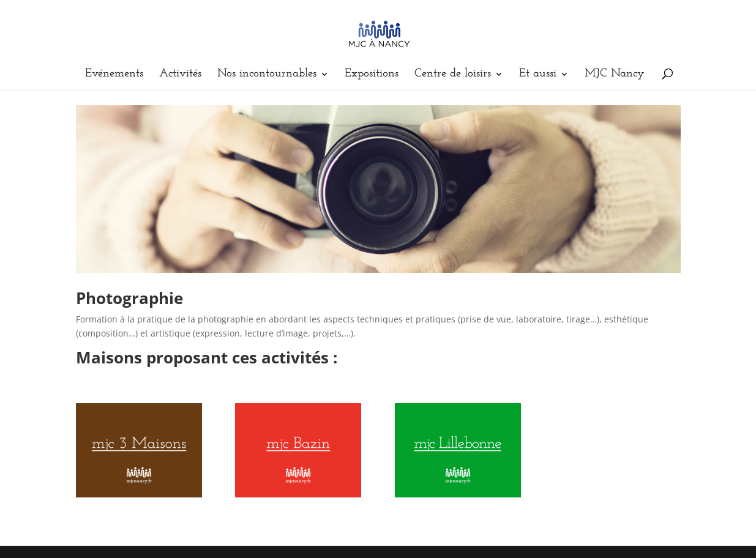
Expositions (372, 75)
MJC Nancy (615, 75)
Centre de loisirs (453, 75)
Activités (180, 75)
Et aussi (538, 75)
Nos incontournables (267, 75)
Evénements (114, 75)
